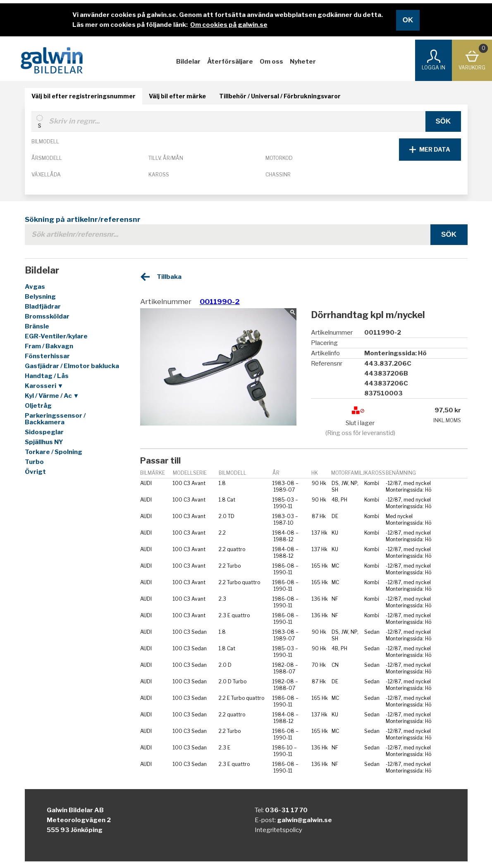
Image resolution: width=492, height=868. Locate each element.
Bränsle (37, 326)
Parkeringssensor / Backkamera (55, 419)
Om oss (271, 62)
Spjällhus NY (44, 442)
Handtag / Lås (47, 376)
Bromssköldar (47, 316)
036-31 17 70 (286, 810)
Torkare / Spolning (54, 452)
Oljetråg (38, 406)
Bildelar (188, 62)
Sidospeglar (44, 432)
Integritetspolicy (278, 830)
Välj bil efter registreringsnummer (84, 96)
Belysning (40, 297)
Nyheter (303, 62)
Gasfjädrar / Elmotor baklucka (72, 366)
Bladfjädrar (43, 307)
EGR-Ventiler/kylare (56, 336)
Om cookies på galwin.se (229, 25)
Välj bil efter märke (177, 96)
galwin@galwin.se (305, 820)
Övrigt (35, 472)
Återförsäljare (230, 62)
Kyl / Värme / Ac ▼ (52, 396)
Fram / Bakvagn (49, 346)
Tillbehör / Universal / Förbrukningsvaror (280, 96)
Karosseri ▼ (44, 386)
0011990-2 (220, 302)
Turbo (34, 462)
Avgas (35, 287)
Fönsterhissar (47, 356)
